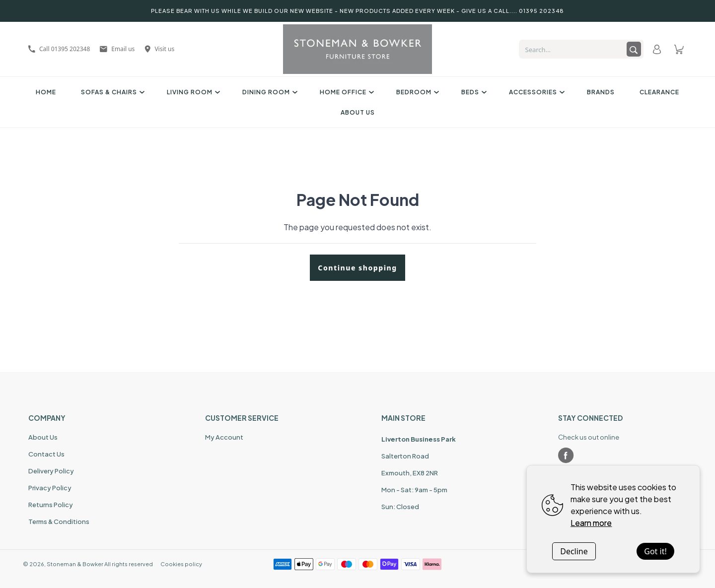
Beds (473, 92)
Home (46, 92)
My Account (224, 437)
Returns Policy (51, 505)
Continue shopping (357, 268)
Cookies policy (181, 564)
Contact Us (46, 454)
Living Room (192, 92)
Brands (601, 92)
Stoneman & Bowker (75, 564)
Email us (117, 49)
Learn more (591, 523)
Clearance (659, 92)
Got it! (655, 551)
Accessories (536, 92)
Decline (574, 551)
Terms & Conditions (59, 522)
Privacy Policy (50, 488)
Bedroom (416, 92)
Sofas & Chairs (111, 92)
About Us (358, 112)
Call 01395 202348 (59, 49)
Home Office (346, 92)
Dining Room (269, 92)
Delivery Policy (51, 471)
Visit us (159, 49)
